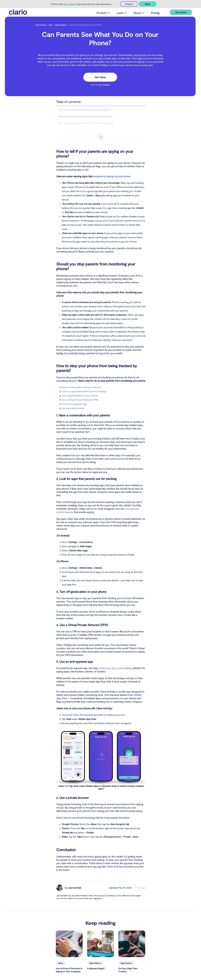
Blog (51, 25)
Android (106, 85)
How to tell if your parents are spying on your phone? (85, 110)
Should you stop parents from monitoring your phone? (85, 117)
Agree (148, 4)
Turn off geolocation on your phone (80, 396)
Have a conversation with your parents (81, 387)
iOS (101, 85)
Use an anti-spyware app (74, 404)
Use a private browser (73, 408)
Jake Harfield (74, 888)
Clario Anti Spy (41, 25)
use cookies (69, 4)
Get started (181, 13)
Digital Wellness (61, 25)
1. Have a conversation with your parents (82, 130)
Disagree (129, 4)
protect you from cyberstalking (115, 668)
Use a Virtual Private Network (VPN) (80, 400)
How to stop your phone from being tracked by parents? (86, 123)
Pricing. (154, 13)
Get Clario (100, 77)
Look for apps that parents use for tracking (84, 392)
